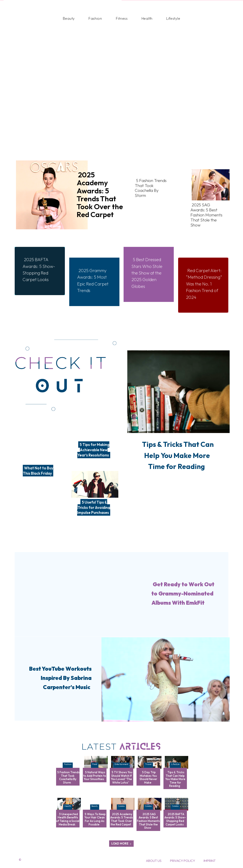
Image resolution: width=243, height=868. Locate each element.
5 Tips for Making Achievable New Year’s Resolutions (93, 450)
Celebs (121, 806)
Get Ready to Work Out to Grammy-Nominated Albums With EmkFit (182, 593)
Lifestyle (175, 764)
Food (95, 764)
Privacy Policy (183, 861)
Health (68, 806)
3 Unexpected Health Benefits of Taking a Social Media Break (68, 819)
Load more (121, 843)
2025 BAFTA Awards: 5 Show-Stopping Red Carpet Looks (38, 270)
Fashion (68, 764)
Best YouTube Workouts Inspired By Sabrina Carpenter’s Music (59, 677)
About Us (154, 861)
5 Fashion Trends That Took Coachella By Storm (150, 184)
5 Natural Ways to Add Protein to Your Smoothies (95, 776)
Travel (148, 764)
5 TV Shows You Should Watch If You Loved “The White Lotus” (122, 777)
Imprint (210, 861)
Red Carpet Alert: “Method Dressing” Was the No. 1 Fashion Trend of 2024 (203, 284)
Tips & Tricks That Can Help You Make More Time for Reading (177, 460)
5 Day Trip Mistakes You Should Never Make (148, 777)
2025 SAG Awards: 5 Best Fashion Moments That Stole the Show (206, 210)
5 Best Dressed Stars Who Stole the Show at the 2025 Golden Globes (150, 270)
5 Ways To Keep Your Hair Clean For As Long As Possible (95, 819)
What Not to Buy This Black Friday (38, 471)
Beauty (95, 806)
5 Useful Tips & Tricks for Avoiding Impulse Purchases (94, 507)
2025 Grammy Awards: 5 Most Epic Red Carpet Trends (95, 277)
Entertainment (121, 764)
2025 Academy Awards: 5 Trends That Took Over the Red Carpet (100, 195)
